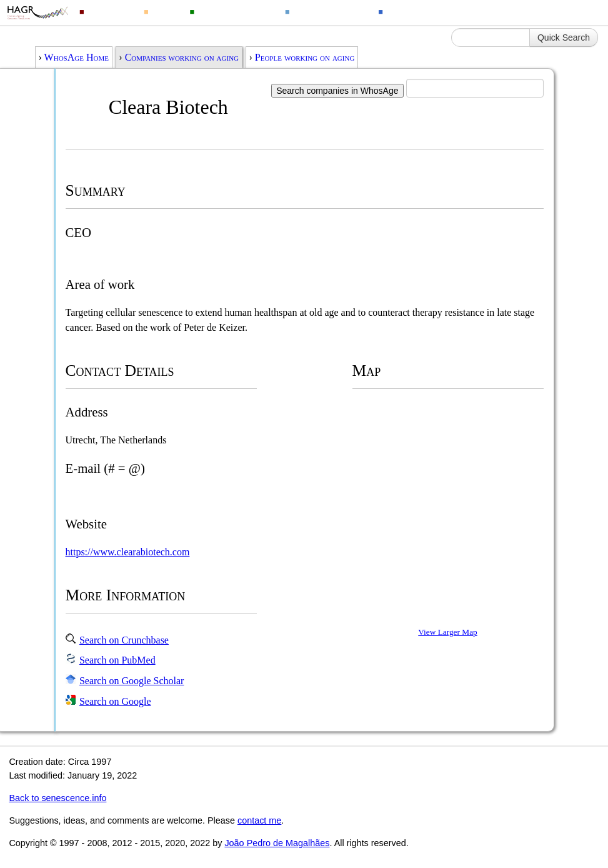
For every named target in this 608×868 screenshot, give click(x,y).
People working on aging (305, 57)
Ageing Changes (330, 11)
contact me (259, 820)
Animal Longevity (236, 11)
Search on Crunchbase (124, 640)
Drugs (165, 11)
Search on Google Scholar (132, 681)
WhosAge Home (77, 57)
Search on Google (115, 701)
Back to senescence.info (57, 798)
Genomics (110, 11)
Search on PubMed (117, 660)
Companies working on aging (182, 57)
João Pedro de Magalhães (277, 843)
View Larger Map (447, 632)
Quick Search (564, 38)
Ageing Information (428, 11)
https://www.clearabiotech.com (128, 552)
